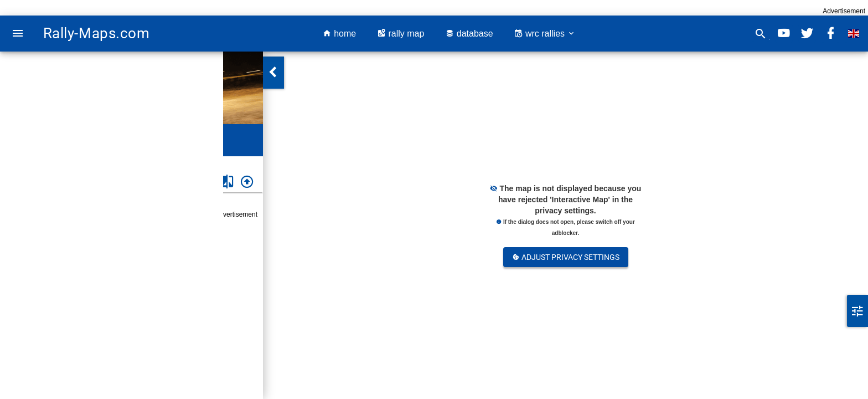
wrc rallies (545, 34)
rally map (401, 34)
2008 (119, 163)
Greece (50, 163)
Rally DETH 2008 (105, 261)
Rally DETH (86, 163)
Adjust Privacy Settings (566, 257)
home (339, 34)
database (469, 34)
